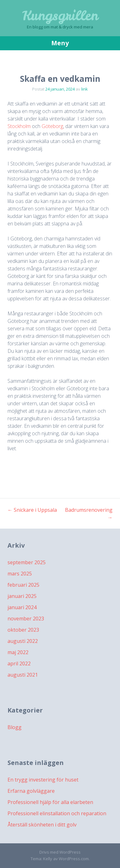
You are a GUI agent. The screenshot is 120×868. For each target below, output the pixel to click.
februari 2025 (23, 585)
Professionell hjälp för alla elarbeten (50, 802)
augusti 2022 (23, 641)
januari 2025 (22, 596)
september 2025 (27, 562)
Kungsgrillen (60, 16)
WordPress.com (74, 859)
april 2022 (19, 663)
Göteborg (52, 126)
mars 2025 (20, 574)
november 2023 (26, 619)
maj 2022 (18, 652)
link (85, 89)
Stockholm (19, 126)
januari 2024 (22, 607)
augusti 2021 (23, 675)
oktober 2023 (23, 630)
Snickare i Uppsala (32, 510)
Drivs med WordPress (60, 852)
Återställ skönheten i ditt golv (42, 825)
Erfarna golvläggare (31, 791)
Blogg (15, 727)
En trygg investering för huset (43, 780)
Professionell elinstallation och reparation (57, 813)
